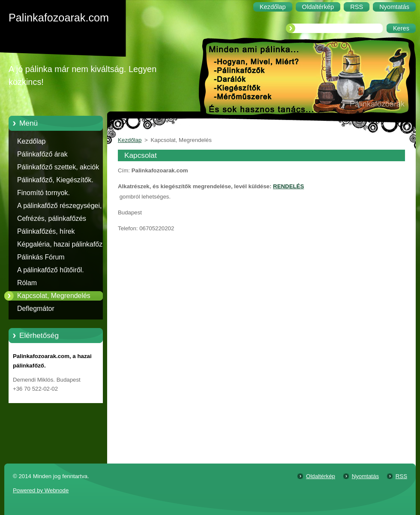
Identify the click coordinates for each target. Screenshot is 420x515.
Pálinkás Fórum (41, 257)
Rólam (27, 283)
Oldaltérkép (321, 476)
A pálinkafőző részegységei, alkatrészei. (59, 207)
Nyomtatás (365, 476)
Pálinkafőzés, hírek (46, 231)
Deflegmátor (36, 309)
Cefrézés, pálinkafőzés (52, 218)
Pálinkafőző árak (42, 154)
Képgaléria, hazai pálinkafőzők (63, 244)
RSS (401, 476)
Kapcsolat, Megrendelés (54, 296)
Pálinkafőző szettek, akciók (58, 167)
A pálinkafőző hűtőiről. (51, 270)
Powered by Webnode (41, 490)
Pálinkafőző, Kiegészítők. (55, 180)
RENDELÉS (288, 186)
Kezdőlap (31, 141)
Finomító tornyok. (43, 193)
